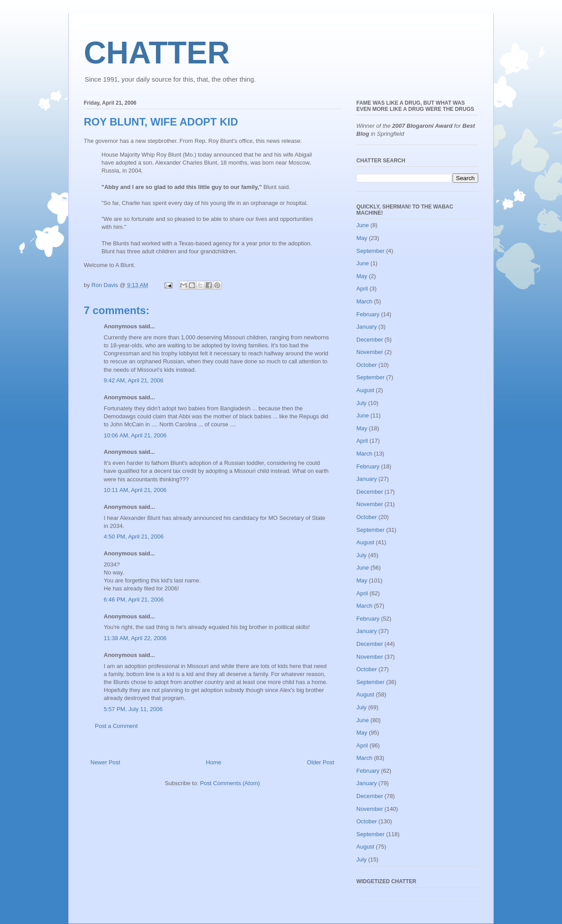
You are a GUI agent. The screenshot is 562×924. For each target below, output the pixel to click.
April (362, 289)
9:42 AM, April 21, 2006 (133, 380)
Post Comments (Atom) (230, 783)
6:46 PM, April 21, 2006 (134, 600)
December (370, 340)
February (368, 314)
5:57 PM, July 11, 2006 (133, 709)
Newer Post (105, 762)
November (370, 352)
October (367, 365)
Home (214, 762)
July (361, 403)
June (363, 225)
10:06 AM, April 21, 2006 (135, 435)
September (371, 251)
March (364, 301)
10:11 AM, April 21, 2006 (135, 490)
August (365, 390)
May (362, 238)
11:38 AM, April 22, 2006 (135, 638)
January (367, 327)
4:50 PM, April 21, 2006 (134, 537)
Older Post (321, 762)
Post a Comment (116, 726)
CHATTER (157, 53)
